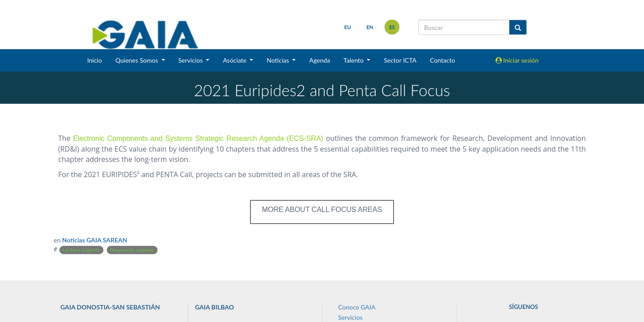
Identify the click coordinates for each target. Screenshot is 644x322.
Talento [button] (354, 60)
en (370, 27)
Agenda (320, 60)
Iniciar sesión (517, 60)
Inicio (95, 60)
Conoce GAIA (357, 307)
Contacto (442, 60)
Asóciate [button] (235, 60)
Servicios (350, 317)
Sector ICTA (400, 60)
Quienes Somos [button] (138, 60)
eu (348, 27)
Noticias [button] (279, 60)
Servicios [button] (191, 60)
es (392, 27)
